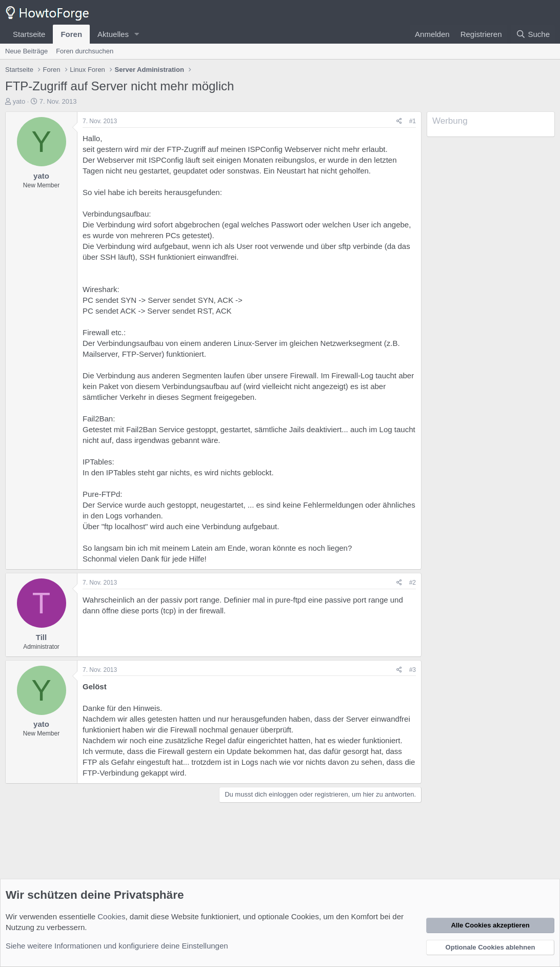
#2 (413, 583)
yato (19, 101)
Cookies (111, 916)
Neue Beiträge (26, 51)
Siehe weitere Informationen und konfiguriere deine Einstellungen (117, 946)
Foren (71, 34)
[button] (137, 34)
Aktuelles (113, 34)
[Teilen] (399, 121)
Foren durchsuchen (85, 51)
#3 (413, 670)
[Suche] (533, 34)
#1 (413, 121)
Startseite (29, 34)
